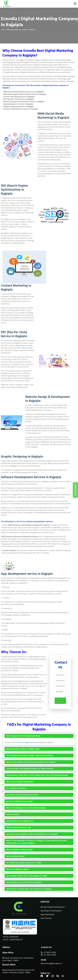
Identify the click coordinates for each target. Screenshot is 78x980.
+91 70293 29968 (48, 955)
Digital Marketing (47, 914)
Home (3, 30)
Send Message (60, 701)
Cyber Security (46, 918)
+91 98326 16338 (48, 952)
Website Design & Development (53, 907)
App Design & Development (51, 911)
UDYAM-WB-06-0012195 (20, 932)
